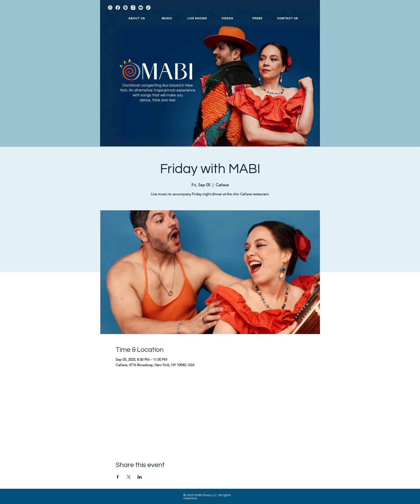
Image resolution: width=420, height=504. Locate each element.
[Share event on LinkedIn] (140, 477)
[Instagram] (110, 8)
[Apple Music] (133, 8)
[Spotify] (125, 8)
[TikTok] (148, 8)
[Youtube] (141, 8)
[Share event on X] (129, 477)
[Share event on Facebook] (118, 477)
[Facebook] (118, 8)
